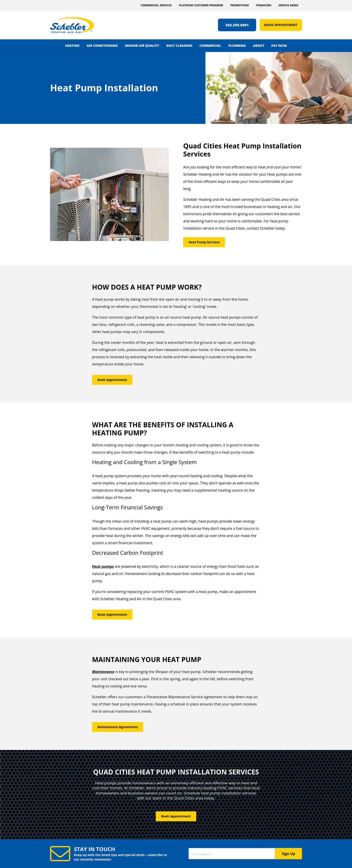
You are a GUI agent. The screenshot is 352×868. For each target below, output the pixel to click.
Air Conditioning (102, 46)
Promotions (240, 5)
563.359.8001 (237, 25)
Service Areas (288, 5)
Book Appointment (281, 25)
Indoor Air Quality (142, 46)
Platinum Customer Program (201, 5)
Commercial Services (156, 5)
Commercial (210, 46)
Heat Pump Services (204, 242)
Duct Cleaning (179, 46)
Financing (264, 5)
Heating (72, 46)
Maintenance (103, 672)
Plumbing (237, 46)
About (259, 46)
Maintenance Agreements (118, 727)
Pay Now (279, 46)
